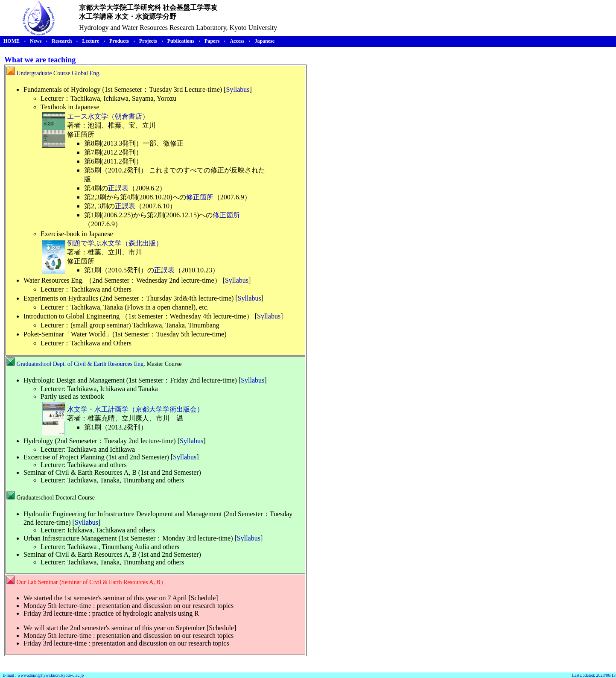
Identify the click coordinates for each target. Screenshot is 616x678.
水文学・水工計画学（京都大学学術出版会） (135, 409)
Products (119, 41)
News (36, 41)
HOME (12, 41)
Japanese (264, 41)
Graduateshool (34, 364)
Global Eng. (86, 73)
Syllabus (238, 89)
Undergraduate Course (44, 73)
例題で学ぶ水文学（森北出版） (115, 243)
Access (237, 41)
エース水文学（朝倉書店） (108, 116)
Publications (181, 41)
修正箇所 (200, 197)
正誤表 (118, 188)
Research (62, 41)
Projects (148, 41)
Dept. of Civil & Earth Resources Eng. (100, 364)
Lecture (91, 41)
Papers (212, 41)
